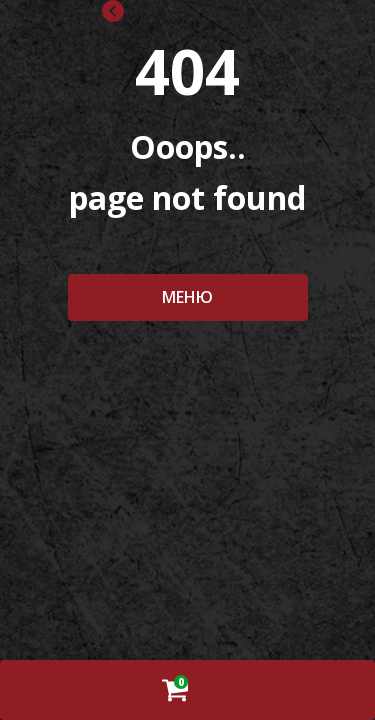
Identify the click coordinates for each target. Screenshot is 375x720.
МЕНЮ (187, 297)
